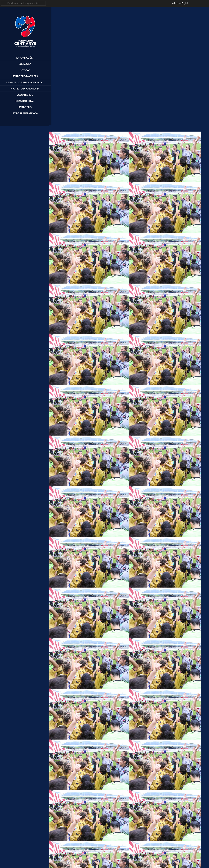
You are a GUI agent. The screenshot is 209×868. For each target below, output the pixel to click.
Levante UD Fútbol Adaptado (24, 82)
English (185, 3)
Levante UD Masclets (24, 76)
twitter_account (199, 3)
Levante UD (24, 107)
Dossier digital (24, 101)
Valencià (176, 3)
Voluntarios (24, 95)
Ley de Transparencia (24, 113)
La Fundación (24, 58)
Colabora (24, 64)
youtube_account (205, 3)
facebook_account (193, 3)
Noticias (24, 70)
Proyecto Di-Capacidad (24, 88)
